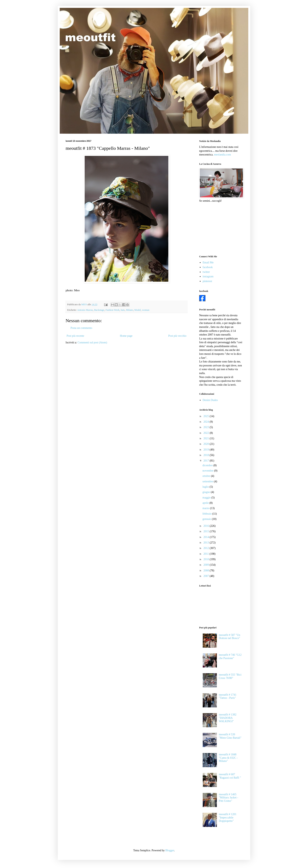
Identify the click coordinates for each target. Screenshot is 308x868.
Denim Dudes (210, 400)
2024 (207, 422)
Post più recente (75, 336)
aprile (206, 503)
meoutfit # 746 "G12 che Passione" (230, 657)
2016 (207, 526)
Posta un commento (81, 328)
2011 (207, 554)
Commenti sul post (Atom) (92, 343)
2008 (207, 571)
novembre (208, 471)
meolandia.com (222, 155)
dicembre (208, 465)
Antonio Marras (85, 310)
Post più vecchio (177, 336)
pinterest (207, 281)
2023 (207, 427)
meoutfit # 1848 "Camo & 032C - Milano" (228, 758)
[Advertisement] (219, 228)
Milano (129, 310)
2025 (207, 416)
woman (146, 310)
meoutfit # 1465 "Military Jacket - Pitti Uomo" (228, 798)
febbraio (207, 514)
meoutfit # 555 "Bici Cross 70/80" (230, 676)
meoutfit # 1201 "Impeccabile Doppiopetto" (228, 818)
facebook (208, 267)
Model (138, 310)
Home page (126, 336)
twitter (206, 272)
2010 (207, 559)
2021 (207, 438)
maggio (207, 498)
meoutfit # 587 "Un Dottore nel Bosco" (230, 637)
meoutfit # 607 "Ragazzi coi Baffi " (230, 776)
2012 (207, 548)
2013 (207, 543)
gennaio (207, 519)
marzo (206, 508)
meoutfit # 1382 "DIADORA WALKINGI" (228, 718)
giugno (207, 492)
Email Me (208, 263)
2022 (207, 433)
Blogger (170, 850)
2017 (207, 461)
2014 (207, 537)
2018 (207, 455)
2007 (207, 576)
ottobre (207, 476)
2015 (207, 531)
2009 (207, 565)
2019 (207, 450)
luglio (206, 487)
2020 (207, 444)
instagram (208, 276)
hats (123, 310)
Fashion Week (112, 310)
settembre (208, 481)
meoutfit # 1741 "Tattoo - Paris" (228, 696)
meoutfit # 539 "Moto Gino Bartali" (230, 736)
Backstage (99, 310)
